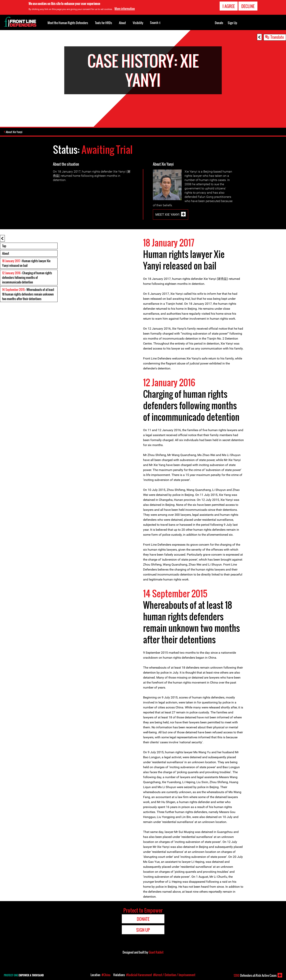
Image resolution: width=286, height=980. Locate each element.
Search (155, 22)
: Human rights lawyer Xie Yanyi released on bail (26, 264)
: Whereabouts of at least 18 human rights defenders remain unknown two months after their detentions (28, 295)
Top (4, 246)
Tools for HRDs (103, 23)
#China (106, 975)
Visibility (138, 23)
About (6, 254)
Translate (277, 37)
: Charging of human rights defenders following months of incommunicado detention (27, 278)
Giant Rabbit (156, 953)
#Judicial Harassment (139, 975)
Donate (219, 23)
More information (125, 9)
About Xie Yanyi (15, 132)
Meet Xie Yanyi (167, 215)
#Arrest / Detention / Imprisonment (174, 975)
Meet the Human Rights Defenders (68, 23)
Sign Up (232, 23)
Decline (248, 6)
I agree (229, 6)
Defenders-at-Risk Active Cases (255, 975)
